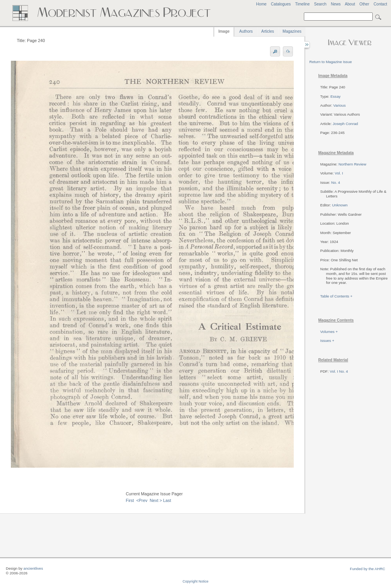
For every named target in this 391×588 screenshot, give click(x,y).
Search (320, 4)
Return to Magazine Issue (331, 62)
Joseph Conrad (345, 124)
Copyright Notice (195, 581)
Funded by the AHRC (367, 569)
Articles (268, 31)
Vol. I (339, 173)
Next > (156, 500)
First (130, 500)
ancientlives (33, 568)
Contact (380, 4)
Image (224, 31)
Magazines (292, 31)
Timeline (302, 4)
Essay (335, 96)
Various (340, 105)
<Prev (142, 500)
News (336, 4)
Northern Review (352, 164)
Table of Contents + (336, 296)
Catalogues (281, 4)
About (350, 4)
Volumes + (329, 332)
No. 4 (336, 182)
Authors (246, 31)
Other (364, 4)
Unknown (340, 205)
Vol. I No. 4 (339, 371)
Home (261, 4)
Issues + (327, 341)
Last (167, 500)
